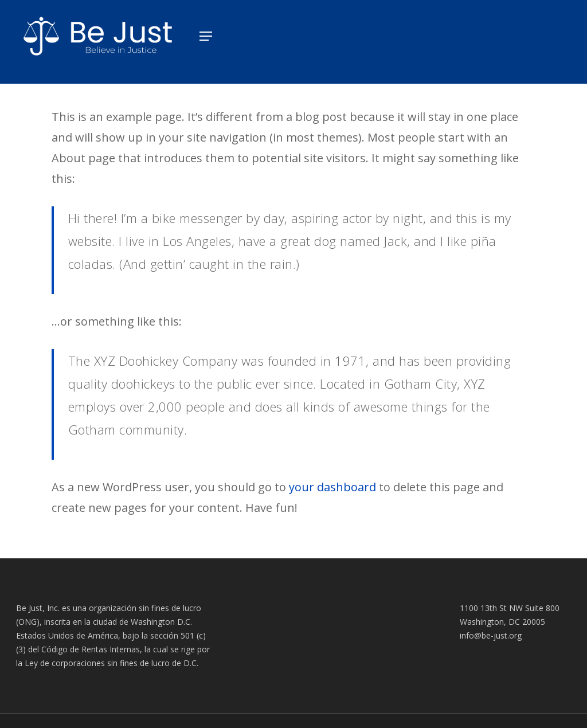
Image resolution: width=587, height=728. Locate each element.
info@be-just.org (491, 635)
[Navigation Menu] (202, 36)
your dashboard (332, 487)
